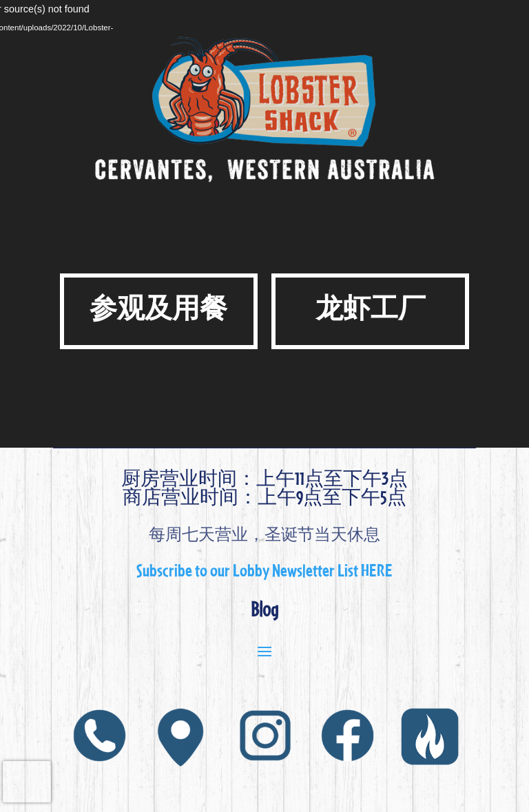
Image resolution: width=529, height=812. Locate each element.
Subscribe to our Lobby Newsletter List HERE (264, 570)
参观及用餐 (158, 308)
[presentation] (27, 782)
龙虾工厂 (371, 308)
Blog (264, 609)
